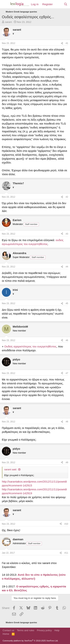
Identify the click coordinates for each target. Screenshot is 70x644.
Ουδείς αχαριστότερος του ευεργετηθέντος (30, 346)
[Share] (62, 43)
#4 (67, 267)
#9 (67, 462)
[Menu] (5, 4)
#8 (67, 422)
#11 (66, 553)
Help (57, 630)
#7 (67, 373)
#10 (66, 524)
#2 (67, 197)
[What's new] (58, 4)
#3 (67, 234)
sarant (8, 22)
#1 (67, 43)
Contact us (8, 630)
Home (6, 634)
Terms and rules (26, 630)
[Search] (66, 4)
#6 (67, 340)
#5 (67, 303)
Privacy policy (44, 630)
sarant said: (11, 469)
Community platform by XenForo (30, 641)
